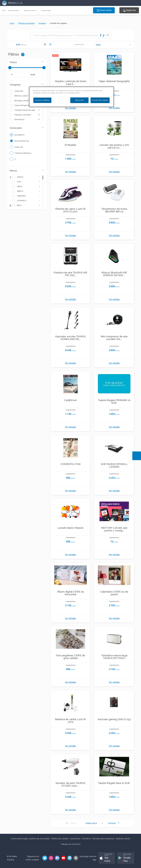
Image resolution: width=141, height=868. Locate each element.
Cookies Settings (42, 100)
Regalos (42, 23)
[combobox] (113, 45)
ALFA (18, 182)
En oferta (17, 135)
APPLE (19, 187)
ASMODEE (21, 196)
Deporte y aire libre (22, 115)
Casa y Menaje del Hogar (25, 105)
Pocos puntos (19, 141)
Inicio (4, 11)
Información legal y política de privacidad (30, 839)
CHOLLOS (16, 147)
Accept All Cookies (100, 100)
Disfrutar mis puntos (26, 23)
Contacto (86, 839)
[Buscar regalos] (69, 35)
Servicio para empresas (103, 839)
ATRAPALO (21, 201)
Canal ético (75, 839)
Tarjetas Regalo (20, 153)
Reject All (79, 100)
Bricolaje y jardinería (23, 101)
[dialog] (72, 97)
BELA (19, 205)
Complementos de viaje (24, 110)
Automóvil (18, 91)
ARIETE (19, 191)
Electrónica (19, 120)
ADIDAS (19, 177)
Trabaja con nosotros (70, 844)
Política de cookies (60, 839)
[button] (15, 10)
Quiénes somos (123, 839)
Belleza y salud (20, 96)
